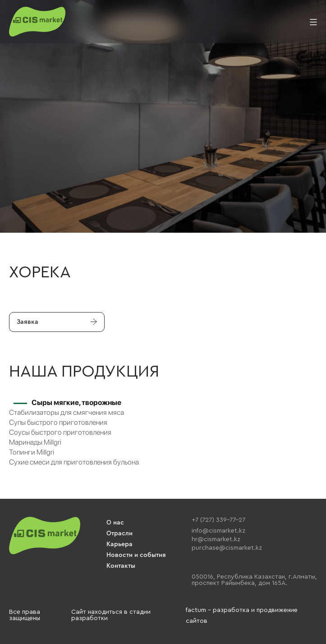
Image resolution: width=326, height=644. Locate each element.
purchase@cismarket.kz (227, 548)
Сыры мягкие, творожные (76, 402)
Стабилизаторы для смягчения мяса (67, 412)
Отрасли (119, 534)
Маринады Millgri (35, 442)
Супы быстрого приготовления (58, 422)
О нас (115, 523)
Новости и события (136, 555)
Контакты (121, 566)
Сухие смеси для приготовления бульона (74, 462)
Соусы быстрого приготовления (60, 432)
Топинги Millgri (32, 452)
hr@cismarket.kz (216, 539)
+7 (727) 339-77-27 (218, 520)
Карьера (119, 544)
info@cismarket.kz (218, 531)
